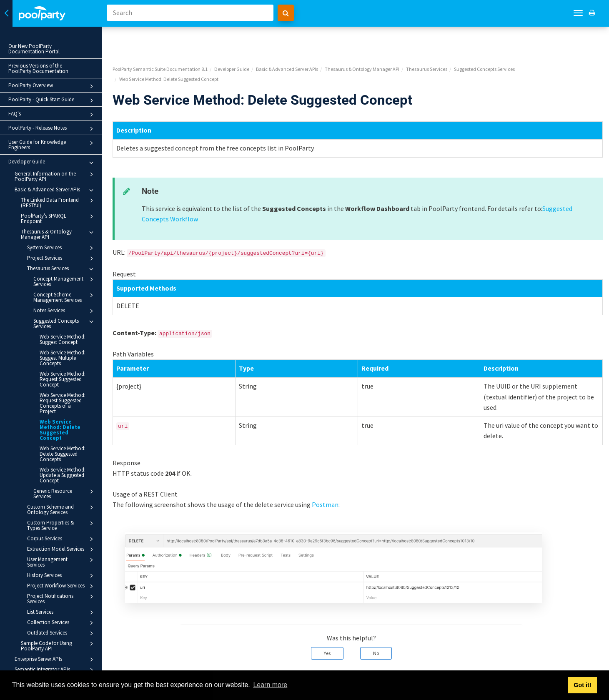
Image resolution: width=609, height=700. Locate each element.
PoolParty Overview (52, 86)
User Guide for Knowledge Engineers (52, 145)
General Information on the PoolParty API (55, 176)
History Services (61, 576)
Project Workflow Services (61, 586)
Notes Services (65, 311)
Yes (331, 624)
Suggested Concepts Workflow (201, 190)
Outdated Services (61, 633)
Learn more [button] (270, 685)
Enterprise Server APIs (55, 660)
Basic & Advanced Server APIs (55, 190)
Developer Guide (52, 163)
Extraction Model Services (61, 549)
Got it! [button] (582, 685)
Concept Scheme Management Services (65, 297)
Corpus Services (61, 539)
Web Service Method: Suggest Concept (63, 339)
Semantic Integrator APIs (55, 670)
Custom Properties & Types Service (61, 525)
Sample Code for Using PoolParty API (58, 646)
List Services (61, 612)
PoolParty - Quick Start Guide (52, 100)
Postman (333, 475)
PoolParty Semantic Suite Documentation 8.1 (168, 40)
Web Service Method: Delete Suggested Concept (60, 430)
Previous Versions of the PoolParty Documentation (38, 68)
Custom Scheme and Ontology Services (61, 509)
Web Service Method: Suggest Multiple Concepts (63, 358)
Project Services (61, 258)
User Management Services (61, 562)
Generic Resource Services (65, 493)
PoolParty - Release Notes (52, 129)
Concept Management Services (65, 281)
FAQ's (52, 115)
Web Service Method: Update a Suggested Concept (63, 475)
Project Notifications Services (61, 598)
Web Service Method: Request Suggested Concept (63, 379)
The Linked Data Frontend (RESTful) (58, 202)
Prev (130, 665)
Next (593, 665)
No (380, 624)
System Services (61, 248)
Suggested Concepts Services (65, 323)
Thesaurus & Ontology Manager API (58, 234)
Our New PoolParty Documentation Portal (34, 49)
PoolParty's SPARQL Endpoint (58, 218)
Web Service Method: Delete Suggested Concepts (63, 454)
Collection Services (61, 623)
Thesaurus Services (61, 269)
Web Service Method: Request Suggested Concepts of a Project (63, 403)
